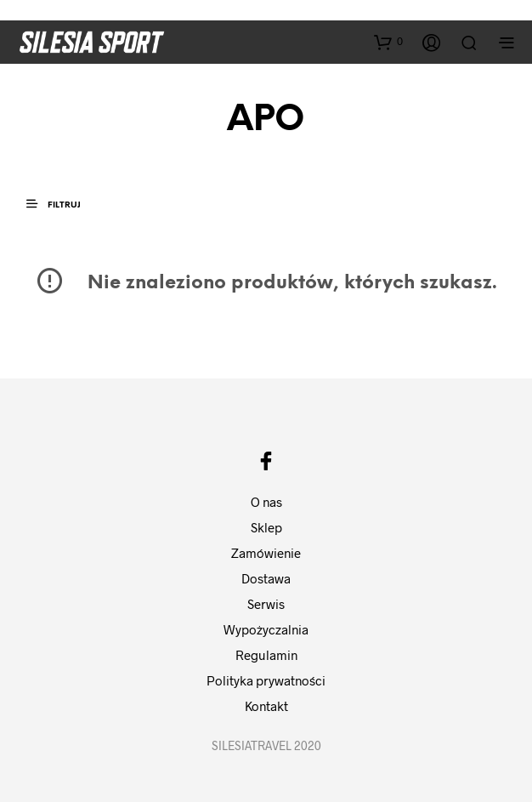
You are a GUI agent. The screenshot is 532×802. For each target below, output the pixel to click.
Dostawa (266, 578)
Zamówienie (266, 553)
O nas (266, 502)
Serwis (266, 604)
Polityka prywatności (266, 680)
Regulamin (266, 655)
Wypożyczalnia (266, 629)
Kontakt (266, 706)
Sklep (266, 527)
